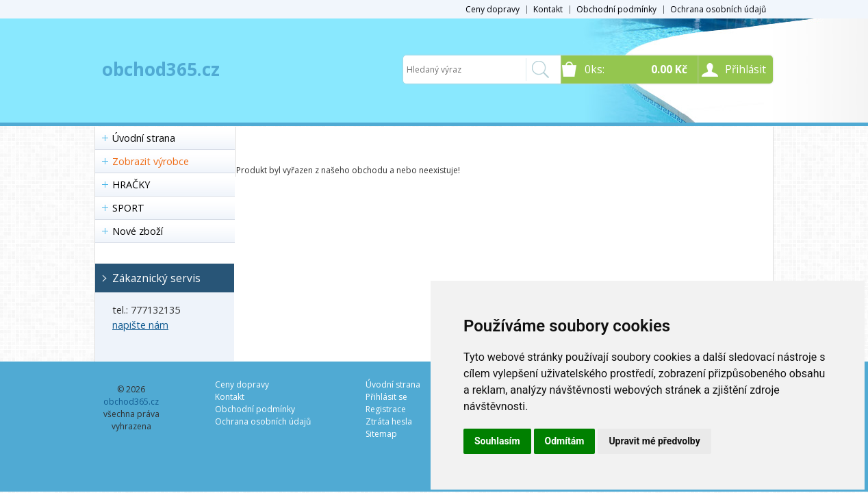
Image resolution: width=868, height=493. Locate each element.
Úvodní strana (144, 138)
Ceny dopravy (493, 9)
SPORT (128, 208)
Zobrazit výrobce (151, 161)
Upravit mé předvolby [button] (654, 441)
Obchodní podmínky (616, 9)
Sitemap (381, 434)
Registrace (386, 409)
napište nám (140, 325)
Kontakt (548, 9)
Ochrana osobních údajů (718, 9)
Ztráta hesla (389, 421)
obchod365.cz (161, 69)
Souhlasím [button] (497, 441)
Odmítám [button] (565, 441)
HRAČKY (131, 185)
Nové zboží (138, 231)
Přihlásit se (386, 397)
